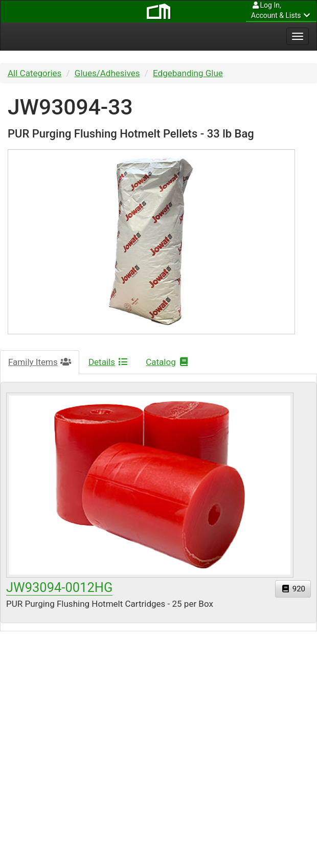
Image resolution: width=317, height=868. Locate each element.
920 (293, 589)
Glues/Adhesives (107, 73)
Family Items (40, 362)
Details (108, 362)
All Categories (35, 73)
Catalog (167, 362)
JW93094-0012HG (59, 587)
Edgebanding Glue (188, 73)
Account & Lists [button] (281, 10)
